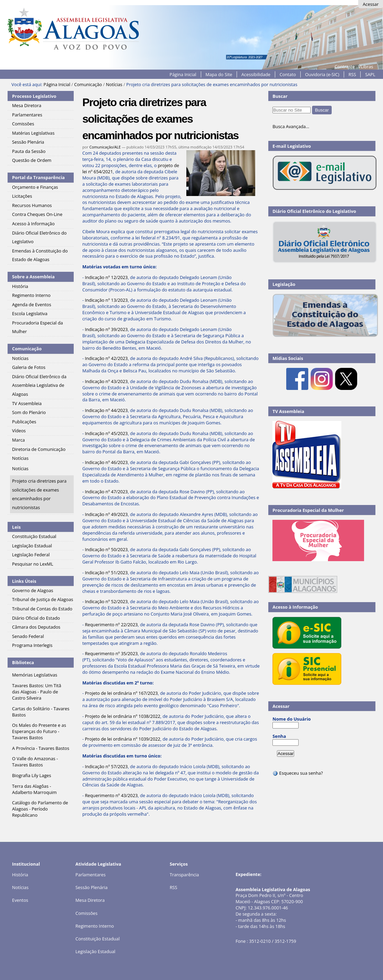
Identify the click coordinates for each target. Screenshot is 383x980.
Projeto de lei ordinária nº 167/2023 (121, 693)
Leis (16, 527)
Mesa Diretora (90, 900)
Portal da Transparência (38, 177)
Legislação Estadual (95, 951)
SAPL (370, 74)
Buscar (280, 96)
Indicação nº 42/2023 (106, 358)
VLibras (366, 66)
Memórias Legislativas (35, 675)
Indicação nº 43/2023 (106, 381)
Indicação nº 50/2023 (106, 549)
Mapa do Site (219, 74)
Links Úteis (24, 581)
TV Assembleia (288, 411)
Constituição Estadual (97, 939)
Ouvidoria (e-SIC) (322, 74)
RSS (352, 74)
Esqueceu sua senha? (298, 773)
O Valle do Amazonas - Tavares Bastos (35, 762)
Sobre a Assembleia (33, 277)
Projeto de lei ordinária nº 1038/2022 (122, 716)
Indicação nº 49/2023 (106, 514)
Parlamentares (90, 875)
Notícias (114, 84)
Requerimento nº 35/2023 (111, 653)
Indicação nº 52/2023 (106, 601)
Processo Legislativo (34, 96)
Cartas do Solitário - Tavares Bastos (41, 712)
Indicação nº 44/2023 (106, 410)
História (20, 875)
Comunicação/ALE (105, 147)
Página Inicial (183, 74)
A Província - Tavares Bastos (41, 748)
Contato (288, 74)
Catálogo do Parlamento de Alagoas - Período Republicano (40, 809)
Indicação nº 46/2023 (106, 462)
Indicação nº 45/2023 (106, 433)
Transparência (184, 875)
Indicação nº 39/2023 (106, 329)
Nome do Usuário (292, 719)
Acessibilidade (256, 74)
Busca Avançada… (291, 126)
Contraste (344, 66)
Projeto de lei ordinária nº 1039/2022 (122, 739)
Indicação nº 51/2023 (106, 572)
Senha (279, 736)
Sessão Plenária (91, 887)
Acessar (371, 4)
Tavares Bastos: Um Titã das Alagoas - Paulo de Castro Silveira (37, 692)
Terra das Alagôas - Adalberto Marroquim (34, 789)
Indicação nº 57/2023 (106, 766)
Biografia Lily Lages (32, 775)
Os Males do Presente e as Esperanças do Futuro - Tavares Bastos (39, 731)
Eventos (20, 900)
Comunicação (88, 84)
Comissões (86, 913)
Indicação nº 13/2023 (106, 300)
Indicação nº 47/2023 (106, 492)
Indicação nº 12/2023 (106, 277)
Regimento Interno (95, 926)
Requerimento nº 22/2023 (111, 625)
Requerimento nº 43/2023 (111, 795)
